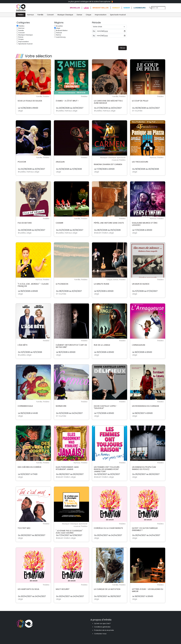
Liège (86, 8)
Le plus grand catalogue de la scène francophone (91, 2)
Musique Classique (65, 15)
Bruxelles (75, 8)
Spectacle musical (118, 15)
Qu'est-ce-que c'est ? (102, 623)
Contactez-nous (100, 634)
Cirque (88, 15)
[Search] (158, 8)
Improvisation (101, 15)
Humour (31, 15)
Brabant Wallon (101, 8)
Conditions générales (102, 627)
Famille (40, 15)
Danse (79, 15)
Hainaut (116, 8)
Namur (127, 8)
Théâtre (21, 15)
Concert (50, 15)
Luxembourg (140, 8)
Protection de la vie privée (104, 630)
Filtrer (123, 48)
